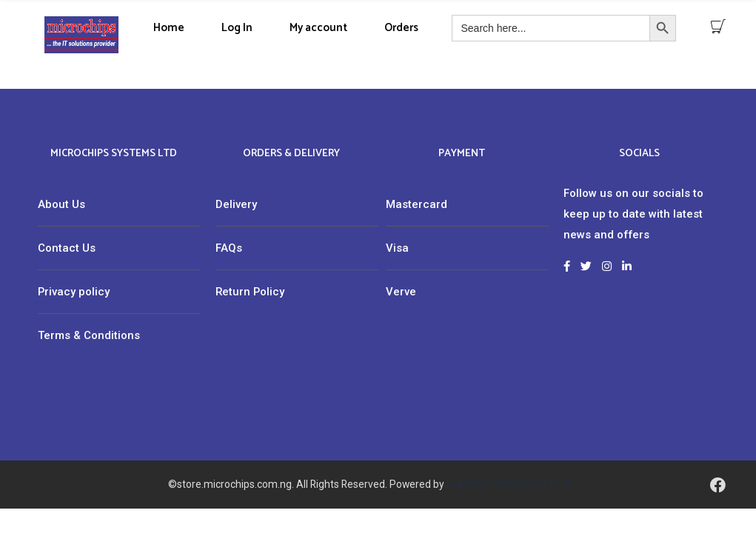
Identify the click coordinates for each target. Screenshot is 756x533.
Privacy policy (74, 292)
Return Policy (250, 292)
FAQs (229, 248)
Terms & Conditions (89, 335)
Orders (401, 28)
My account (318, 28)
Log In (237, 28)
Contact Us (67, 248)
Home (169, 28)
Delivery (236, 204)
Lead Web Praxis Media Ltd (509, 484)
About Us (61, 204)
